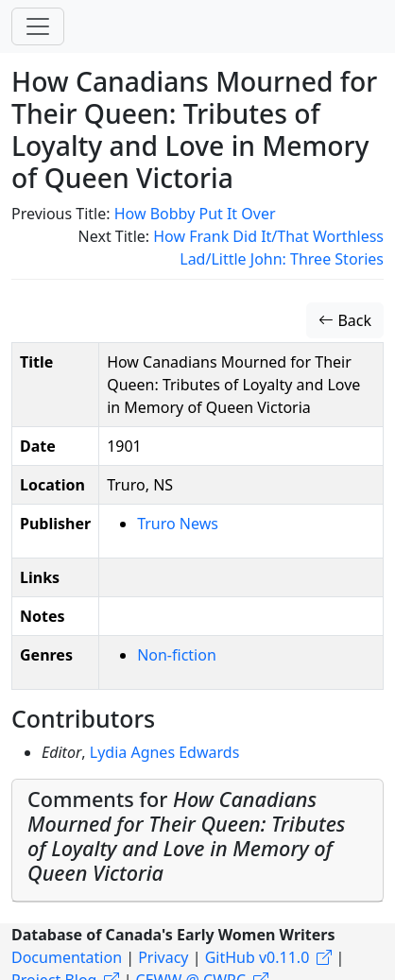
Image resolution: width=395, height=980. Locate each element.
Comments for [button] (186, 836)
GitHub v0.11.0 (258, 957)
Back (345, 320)
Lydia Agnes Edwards (165, 752)
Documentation (67, 957)
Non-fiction (177, 655)
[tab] (197, 841)
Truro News (178, 524)
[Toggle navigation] (38, 26)
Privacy (163, 957)
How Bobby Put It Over (195, 214)
